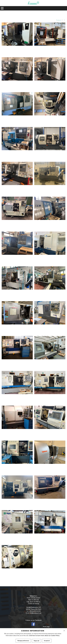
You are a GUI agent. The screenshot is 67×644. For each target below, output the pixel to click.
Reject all (36, 641)
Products (59, 20)
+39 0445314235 (35, 611)
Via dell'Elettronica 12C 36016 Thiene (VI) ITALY (33, 608)
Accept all (47, 641)
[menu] (2, 8)
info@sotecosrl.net (35, 613)
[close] (64, 631)
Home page (46, 627)
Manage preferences (23, 641)
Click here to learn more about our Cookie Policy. (44, 636)
